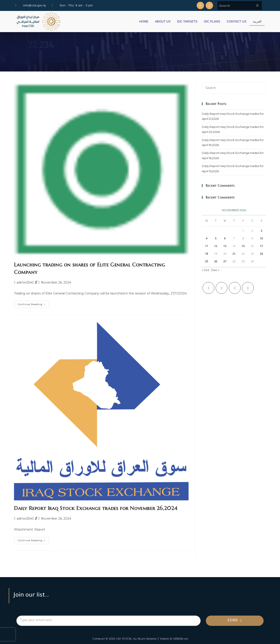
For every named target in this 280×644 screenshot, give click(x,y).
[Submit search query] (257, 5)
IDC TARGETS (187, 21)
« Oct (206, 270)
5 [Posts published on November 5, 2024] (216, 238)
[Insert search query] (234, 88)
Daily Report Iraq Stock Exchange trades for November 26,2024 (96, 508)
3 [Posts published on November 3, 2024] (262, 231)
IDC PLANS (212, 21)
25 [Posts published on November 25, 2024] (206, 261)
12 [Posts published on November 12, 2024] (216, 246)
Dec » (215, 270)
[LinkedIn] (248, 288)
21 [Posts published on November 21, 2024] (234, 254)
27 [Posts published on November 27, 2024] (225, 261)
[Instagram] (235, 288)
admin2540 (25, 282)
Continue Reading (33, 303)
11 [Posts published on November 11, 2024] (206, 246)
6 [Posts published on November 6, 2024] (225, 238)
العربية (257, 21)
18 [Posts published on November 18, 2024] (206, 254)
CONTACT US (236, 21)
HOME (144, 21)
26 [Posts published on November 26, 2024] (216, 261)
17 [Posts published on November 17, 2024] (261, 246)
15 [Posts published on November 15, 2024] (243, 246)
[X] (208, 288)
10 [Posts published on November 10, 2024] (261, 238)
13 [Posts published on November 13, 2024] (225, 246)
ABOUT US (163, 21)
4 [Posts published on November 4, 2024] (207, 238)
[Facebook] (222, 288)
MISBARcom (181, 639)
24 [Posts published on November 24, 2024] (261, 254)
